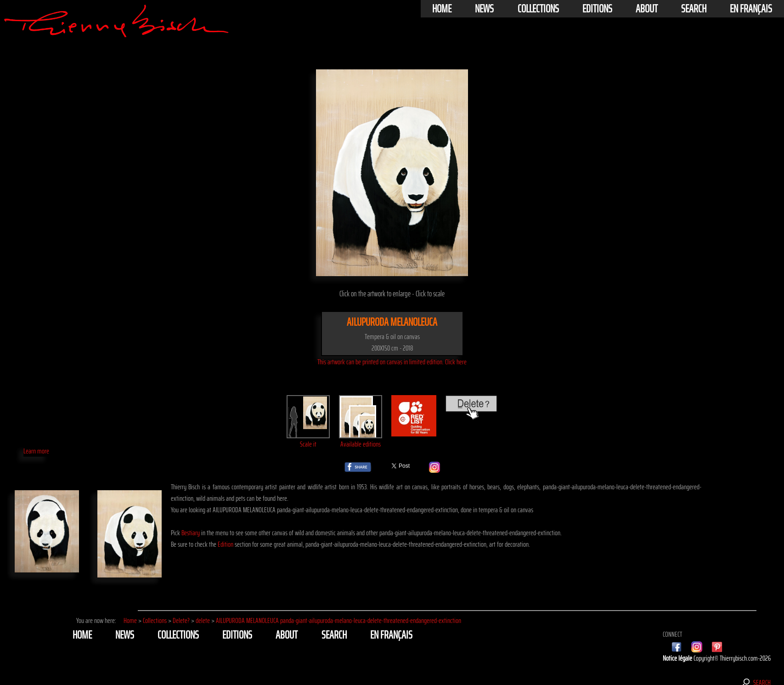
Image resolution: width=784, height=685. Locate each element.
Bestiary (191, 533)
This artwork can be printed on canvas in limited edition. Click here (392, 362)
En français (751, 9)
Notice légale (678, 658)
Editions (597, 9)
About (647, 9)
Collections (538, 9)
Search (694, 9)
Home (442, 9)
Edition (226, 544)
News (484, 9)
